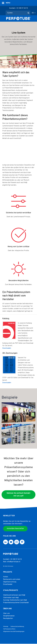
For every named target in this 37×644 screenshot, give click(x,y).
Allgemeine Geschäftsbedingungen (14, 632)
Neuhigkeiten (8, 619)
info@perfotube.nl (14, 562)
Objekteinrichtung (10, 582)
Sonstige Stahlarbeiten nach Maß (15, 600)
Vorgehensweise (9, 616)
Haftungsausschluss (9, 629)
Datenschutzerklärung (17, 627)
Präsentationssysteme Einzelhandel (16, 603)
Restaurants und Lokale (12, 580)
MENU (8, 3)
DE (33, 13)
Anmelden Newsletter (15, 529)
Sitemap (6, 627)
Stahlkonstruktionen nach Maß (14, 595)
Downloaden (7, 348)
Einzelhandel (8, 585)
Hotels (6, 577)
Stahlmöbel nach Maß (11, 598)
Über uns (6, 614)
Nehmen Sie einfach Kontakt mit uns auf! (18, 495)
